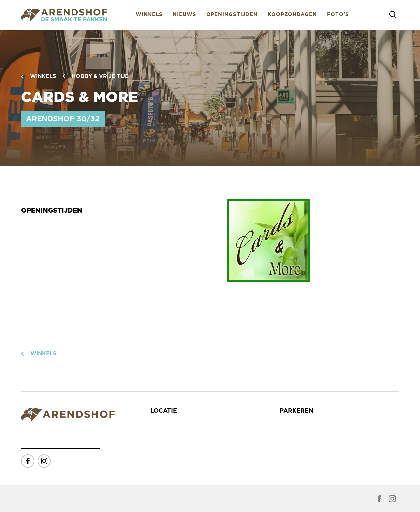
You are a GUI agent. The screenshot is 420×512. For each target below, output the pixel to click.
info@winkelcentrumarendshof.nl (60, 447)
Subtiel (107, 499)
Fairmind (82, 499)
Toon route (163, 439)
